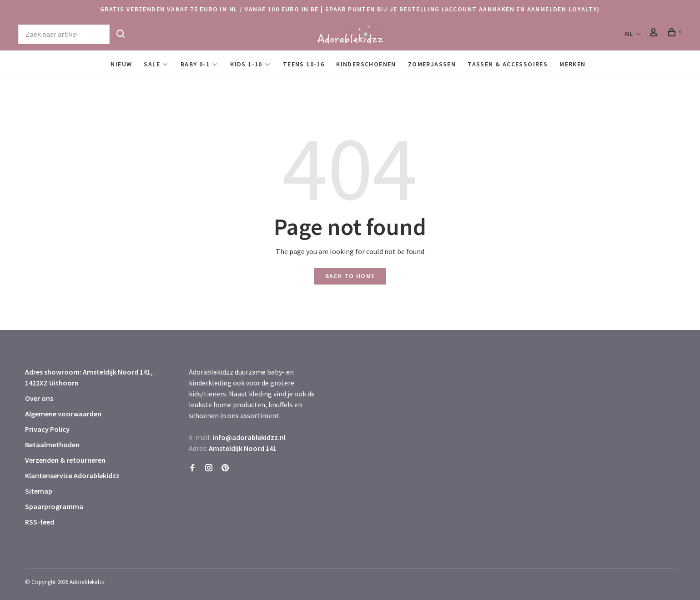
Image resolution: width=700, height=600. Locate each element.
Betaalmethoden (52, 445)
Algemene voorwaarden (63, 414)
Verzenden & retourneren (65, 460)
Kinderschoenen (366, 64)
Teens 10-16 (304, 64)
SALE (152, 64)
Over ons (39, 398)
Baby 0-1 (195, 64)
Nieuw (121, 64)
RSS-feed (40, 522)
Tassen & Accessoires (508, 64)
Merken (572, 64)
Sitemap (39, 491)
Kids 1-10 (246, 64)
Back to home (350, 276)
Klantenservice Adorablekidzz (72, 475)
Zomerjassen (432, 64)
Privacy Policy (47, 429)
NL (629, 34)
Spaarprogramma (54, 506)
